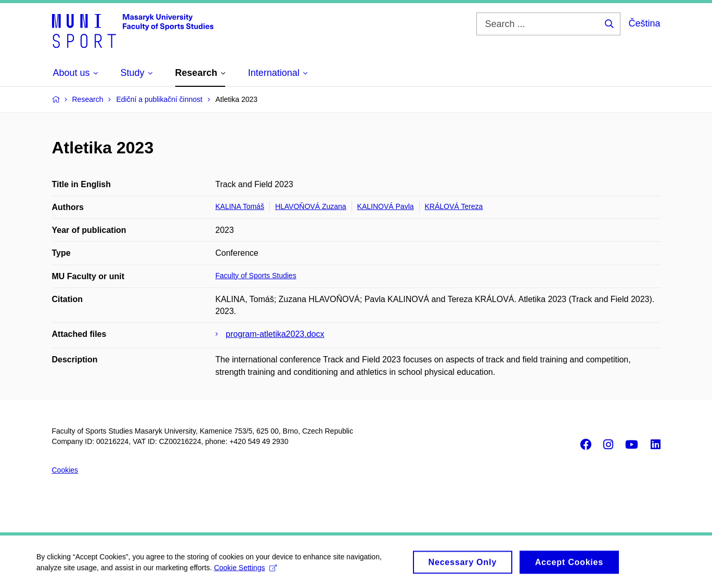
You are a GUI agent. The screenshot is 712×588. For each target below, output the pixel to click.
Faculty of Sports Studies (256, 276)
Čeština (644, 23)
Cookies (65, 470)
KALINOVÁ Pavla (386, 206)
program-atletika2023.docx (275, 334)
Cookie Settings (245, 571)
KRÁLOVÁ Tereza (454, 206)
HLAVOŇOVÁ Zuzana (311, 206)
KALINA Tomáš (240, 206)
